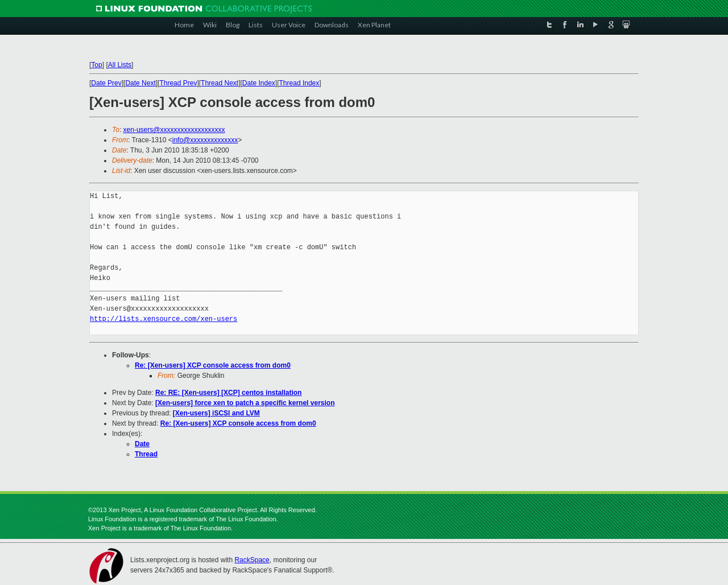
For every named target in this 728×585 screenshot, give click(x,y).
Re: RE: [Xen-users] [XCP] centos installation (228, 393)
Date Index (259, 83)
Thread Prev (178, 83)
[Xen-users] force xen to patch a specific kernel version (245, 403)
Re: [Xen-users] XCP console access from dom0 (213, 365)
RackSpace (252, 560)
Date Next (140, 83)
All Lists (120, 65)
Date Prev (106, 83)
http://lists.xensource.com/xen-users (164, 319)
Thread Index (299, 83)
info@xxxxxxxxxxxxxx (205, 140)
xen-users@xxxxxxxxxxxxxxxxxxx (174, 130)
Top (96, 65)
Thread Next (220, 83)
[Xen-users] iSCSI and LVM (216, 413)
